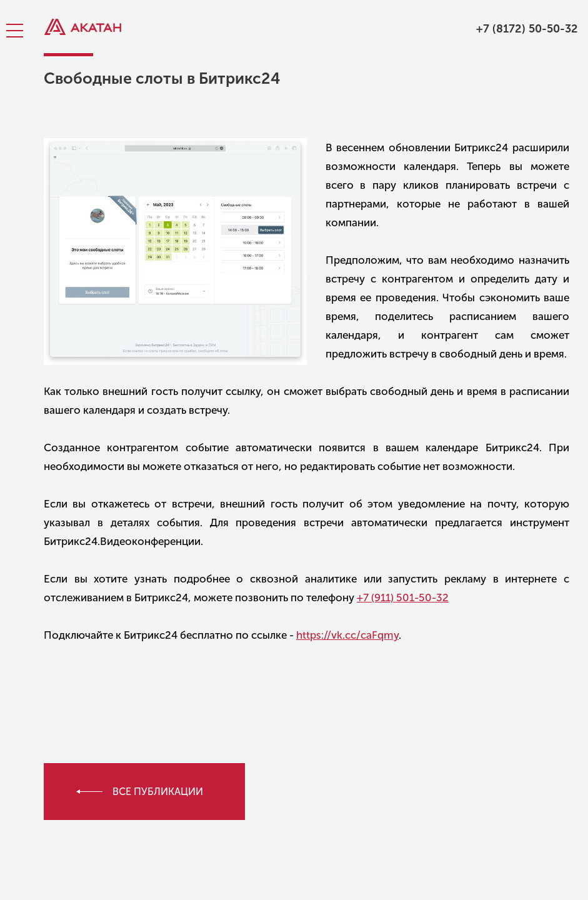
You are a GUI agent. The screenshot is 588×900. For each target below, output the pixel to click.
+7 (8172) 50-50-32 (527, 29)
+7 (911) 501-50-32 (403, 597)
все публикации (158, 792)
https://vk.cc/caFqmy (347, 635)
